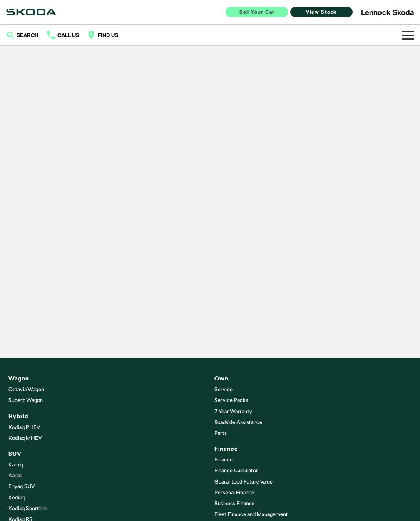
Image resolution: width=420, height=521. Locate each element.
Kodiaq (16, 497)
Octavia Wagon (26, 389)
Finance (224, 460)
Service (224, 389)
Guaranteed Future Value (244, 482)
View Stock (321, 12)
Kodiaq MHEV (25, 438)
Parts (221, 433)
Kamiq (16, 465)
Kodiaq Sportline (28, 508)
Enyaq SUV (21, 486)
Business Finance (235, 503)
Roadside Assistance (238, 422)
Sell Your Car (257, 12)
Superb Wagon (26, 400)
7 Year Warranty (233, 411)
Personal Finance (234, 492)
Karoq (15, 475)
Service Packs (231, 400)
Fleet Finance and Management (251, 514)
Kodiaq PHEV (24, 427)
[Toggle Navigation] (408, 35)
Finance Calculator (236, 470)
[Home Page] (31, 12)
